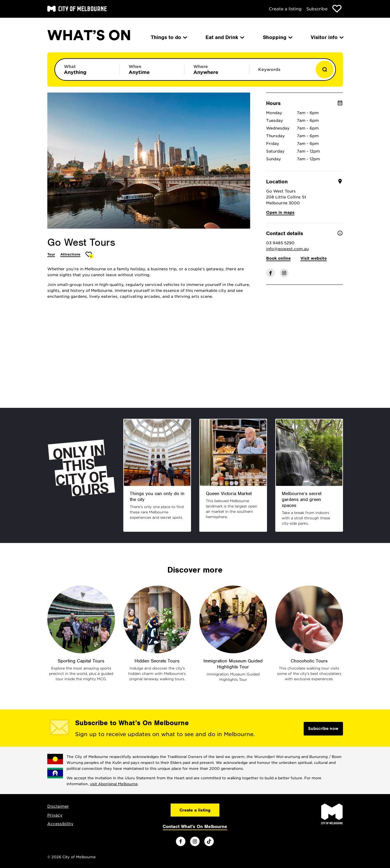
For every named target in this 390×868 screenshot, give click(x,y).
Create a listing (285, 9)
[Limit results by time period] (152, 69)
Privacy (55, 815)
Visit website (314, 258)
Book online (278, 258)
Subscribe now (323, 729)
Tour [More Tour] (51, 254)
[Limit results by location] (217, 69)
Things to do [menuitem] (169, 37)
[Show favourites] (337, 9)
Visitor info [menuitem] (327, 37)
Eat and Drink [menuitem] (224, 37)
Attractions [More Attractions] (70, 254)
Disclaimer (58, 806)
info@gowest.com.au (287, 249)
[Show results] (325, 69)
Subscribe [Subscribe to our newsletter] (317, 9)
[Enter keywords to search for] (281, 72)
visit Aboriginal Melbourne (114, 784)
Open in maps (280, 212)
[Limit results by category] (87, 69)
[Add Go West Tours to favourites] (89, 255)
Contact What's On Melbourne (195, 827)
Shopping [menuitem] (277, 37)
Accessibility (60, 824)
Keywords (269, 69)
